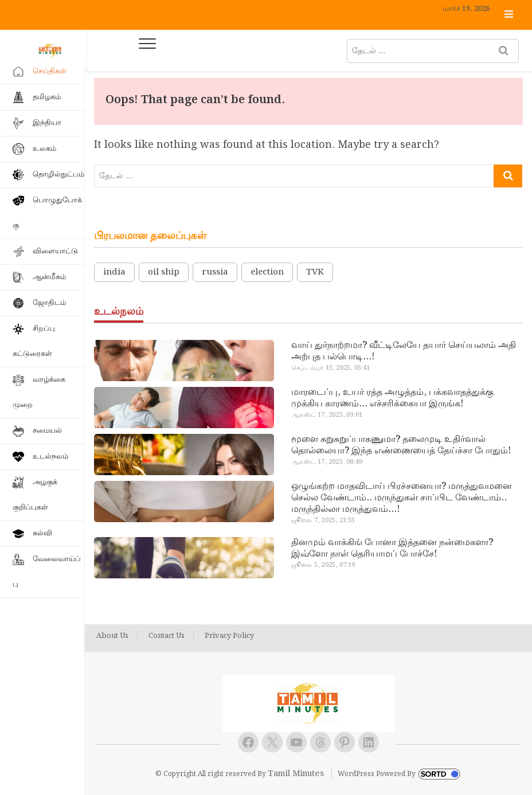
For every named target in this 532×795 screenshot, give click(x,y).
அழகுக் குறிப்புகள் (35, 495)
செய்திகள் (50, 71)
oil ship (164, 272)
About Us (112, 636)
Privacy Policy (229, 636)
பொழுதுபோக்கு (47, 213)
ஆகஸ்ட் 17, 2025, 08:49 (327, 462)
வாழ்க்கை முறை (39, 392)
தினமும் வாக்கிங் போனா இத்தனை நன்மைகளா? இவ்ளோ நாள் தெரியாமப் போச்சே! (392, 549)
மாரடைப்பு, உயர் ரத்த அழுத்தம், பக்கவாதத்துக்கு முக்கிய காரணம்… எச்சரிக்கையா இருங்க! (392, 398)
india (114, 272)
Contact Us (167, 636)
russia (215, 272)
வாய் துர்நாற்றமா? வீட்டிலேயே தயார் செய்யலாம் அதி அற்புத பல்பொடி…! (404, 351)
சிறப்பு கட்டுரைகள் (34, 341)
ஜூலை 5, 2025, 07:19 (323, 565)
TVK (315, 272)
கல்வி (42, 533)
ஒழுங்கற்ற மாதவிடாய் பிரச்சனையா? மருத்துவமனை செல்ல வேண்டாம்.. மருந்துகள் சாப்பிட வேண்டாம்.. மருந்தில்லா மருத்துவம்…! (402, 498)
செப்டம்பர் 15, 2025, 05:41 (330, 368)
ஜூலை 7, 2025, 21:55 (323, 520)
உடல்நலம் (50, 457)
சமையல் (47, 431)
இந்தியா (47, 123)
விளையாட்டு (55, 251)
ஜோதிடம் (49, 303)
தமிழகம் (47, 97)
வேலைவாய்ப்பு (47, 572)
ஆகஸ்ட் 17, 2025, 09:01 (327, 415)
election (267, 272)
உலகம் (44, 149)
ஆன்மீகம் (49, 277)
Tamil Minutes (296, 774)
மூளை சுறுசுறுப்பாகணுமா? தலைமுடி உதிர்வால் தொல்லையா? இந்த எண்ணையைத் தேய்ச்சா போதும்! (401, 445)
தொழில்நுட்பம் (58, 175)
